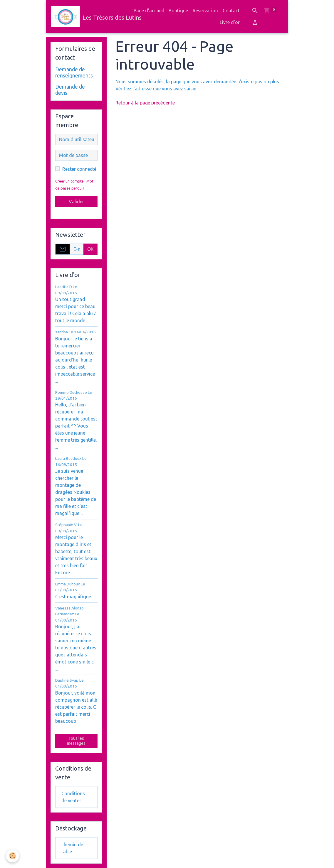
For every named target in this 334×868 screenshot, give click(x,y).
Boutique (178, 11)
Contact (231, 11)
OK (90, 249)
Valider (76, 202)
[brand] (88, 17)
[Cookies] (12, 856)
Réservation (205, 11)
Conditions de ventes (73, 797)
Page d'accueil (149, 11)
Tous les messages (76, 741)
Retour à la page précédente (145, 103)
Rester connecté (79, 169)
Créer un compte (69, 181)
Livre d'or (230, 22)
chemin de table (72, 848)
